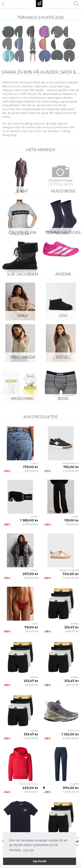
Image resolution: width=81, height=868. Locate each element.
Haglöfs (74, 784)
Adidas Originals (69, 570)
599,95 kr (31, 471)
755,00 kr (71, 467)
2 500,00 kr (71, 738)
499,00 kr (31, 792)
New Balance (70, 463)
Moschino (23, 399)
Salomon (73, 730)
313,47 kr (71, 627)
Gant (23, 191)
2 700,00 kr (30, 524)
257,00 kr (30, 574)
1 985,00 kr (29, 520)
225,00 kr (30, 788)
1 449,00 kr (71, 578)
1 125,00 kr (70, 734)
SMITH (34, 517)
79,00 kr (31, 627)
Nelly (76, 517)
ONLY (23, 316)
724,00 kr (71, 574)
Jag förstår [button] (40, 861)
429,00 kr (72, 631)
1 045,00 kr (71, 471)
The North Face (29, 784)
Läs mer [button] (29, 850)
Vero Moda (23, 357)
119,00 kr (71, 520)
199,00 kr (72, 524)
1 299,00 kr (71, 792)
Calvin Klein (23, 233)
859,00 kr (31, 578)
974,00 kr (71, 788)
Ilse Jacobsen (23, 274)
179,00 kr (31, 467)
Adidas (75, 624)
